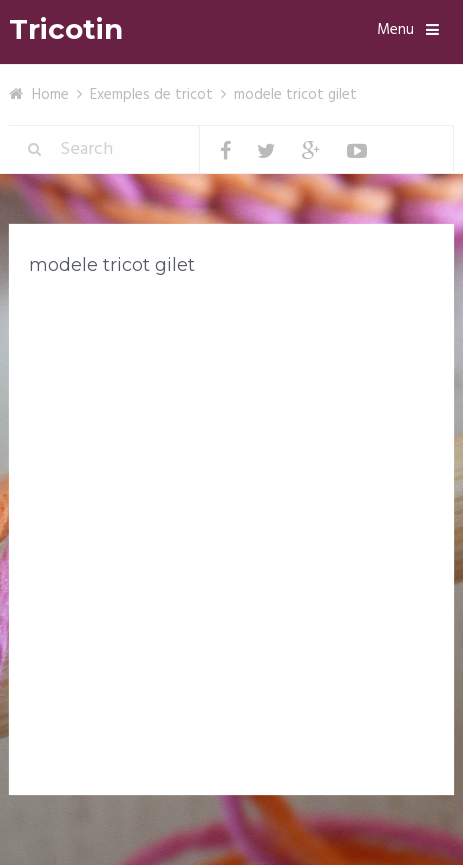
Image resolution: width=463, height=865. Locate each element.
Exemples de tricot (151, 95)
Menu (395, 30)
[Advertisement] (231, 539)
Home (50, 95)
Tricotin (66, 29)
